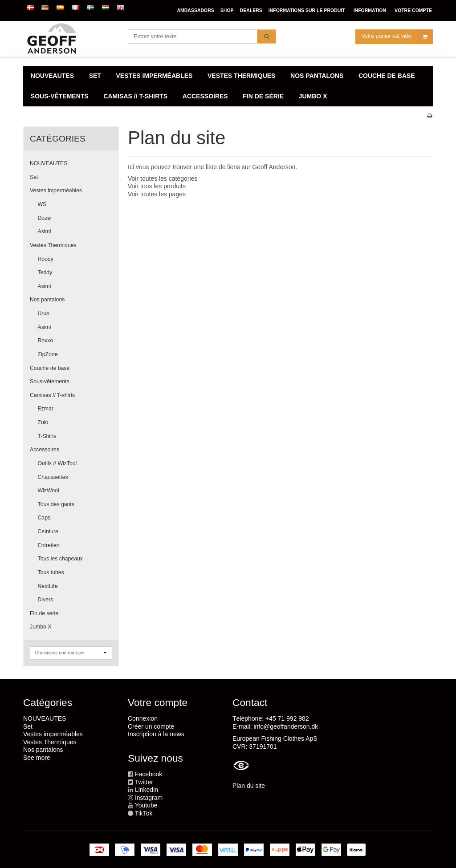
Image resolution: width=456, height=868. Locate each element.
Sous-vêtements (50, 381)
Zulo (43, 422)
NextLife (48, 586)
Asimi (45, 231)
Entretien (49, 545)
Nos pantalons (47, 300)
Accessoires (45, 450)
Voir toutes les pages (157, 194)
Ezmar (46, 409)
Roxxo (46, 341)
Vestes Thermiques (53, 245)
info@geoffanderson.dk (286, 726)
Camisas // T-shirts (52, 395)
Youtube (146, 805)
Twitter (144, 782)
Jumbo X (41, 627)
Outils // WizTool (57, 463)
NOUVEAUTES (49, 163)
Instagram (149, 798)
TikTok (144, 813)
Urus (44, 313)
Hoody (46, 259)
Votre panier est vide (397, 38)
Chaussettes (53, 477)
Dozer (45, 218)
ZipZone (48, 354)
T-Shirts (47, 436)
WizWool (49, 491)
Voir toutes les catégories (163, 178)
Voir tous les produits (157, 186)
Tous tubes (51, 572)
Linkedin (147, 790)
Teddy (45, 272)
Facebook (149, 774)
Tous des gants (56, 504)
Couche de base (50, 368)
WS (42, 204)
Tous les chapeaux (60, 559)
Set (34, 177)
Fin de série (44, 613)
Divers (46, 600)
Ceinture (48, 531)
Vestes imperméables (56, 191)
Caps (44, 518)
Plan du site (249, 786)
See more (37, 758)
